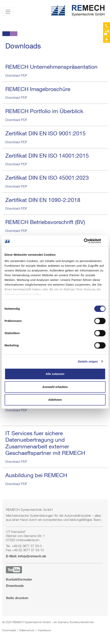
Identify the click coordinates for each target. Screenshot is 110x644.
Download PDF (16, 75)
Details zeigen (88, 361)
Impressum (44, 630)
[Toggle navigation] (8, 12)
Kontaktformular (19, 579)
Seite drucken (17, 598)
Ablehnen (55, 400)
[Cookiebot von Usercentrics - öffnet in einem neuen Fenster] (88, 241)
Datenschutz (27, 630)
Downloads (15, 586)
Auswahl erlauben (55, 387)
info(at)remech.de (32, 556)
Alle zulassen (55, 374)
